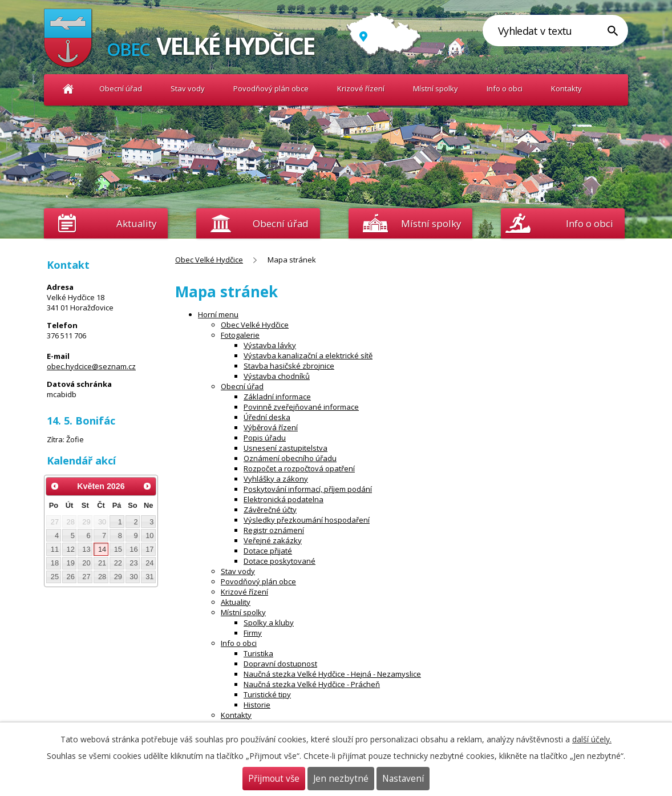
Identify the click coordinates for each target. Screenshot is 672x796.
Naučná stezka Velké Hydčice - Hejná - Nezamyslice (332, 674)
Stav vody (188, 88)
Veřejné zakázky (273, 540)
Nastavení (403, 779)
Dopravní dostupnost (280, 664)
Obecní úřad (121, 88)
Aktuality (136, 223)
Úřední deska (267, 417)
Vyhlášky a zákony (276, 479)
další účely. (592, 739)
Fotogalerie (240, 335)
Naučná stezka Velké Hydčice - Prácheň (312, 684)
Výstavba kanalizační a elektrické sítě (308, 355)
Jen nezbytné (341, 779)
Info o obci (505, 88)
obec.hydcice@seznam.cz (91, 366)
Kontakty (566, 88)
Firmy (253, 633)
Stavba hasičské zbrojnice (289, 366)
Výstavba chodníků (277, 376)
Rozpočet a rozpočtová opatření (299, 468)
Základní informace (277, 397)
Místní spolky (436, 88)
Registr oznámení (274, 530)
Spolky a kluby (269, 623)
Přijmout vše (274, 779)
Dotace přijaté (268, 551)
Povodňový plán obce (271, 88)
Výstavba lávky (270, 345)
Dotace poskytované (280, 561)
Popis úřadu (265, 438)
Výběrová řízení (271, 427)
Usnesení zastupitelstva (286, 448)
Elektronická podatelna (284, 499)
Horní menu (218, 314)
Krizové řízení (361, 88)
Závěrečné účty (270, 510)
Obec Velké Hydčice (68, 89)
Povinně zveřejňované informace (301, 407)
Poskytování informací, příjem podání (308, 489)
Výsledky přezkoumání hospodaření (307, 520)
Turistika (258, 653)
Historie (257, 705)
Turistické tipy (267, 694)
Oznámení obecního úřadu (290, 458)
